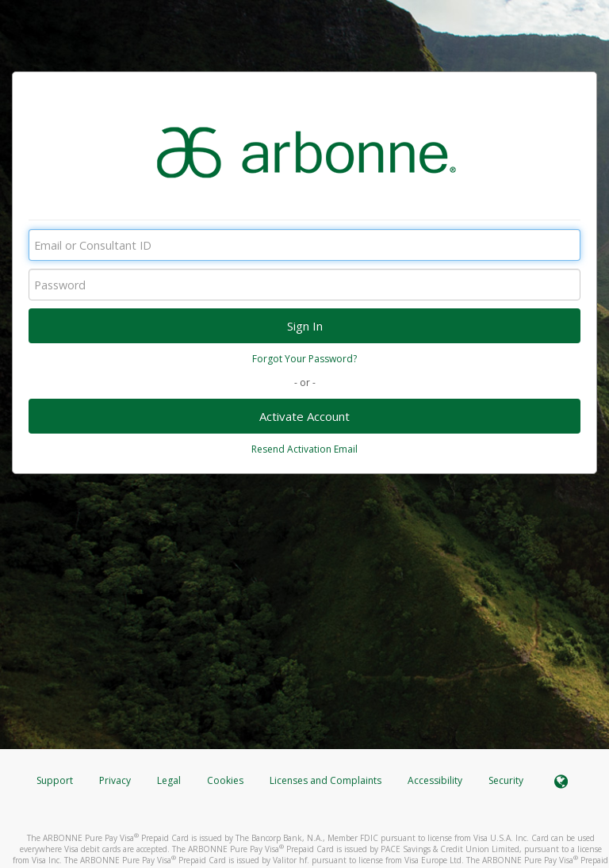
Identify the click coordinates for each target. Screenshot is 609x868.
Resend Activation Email (304, 449)
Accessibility (435, 780)
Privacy (115, 780)
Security (506, 780)
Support (55, 780)
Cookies (225, 780)
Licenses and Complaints (327, 780)
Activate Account (304, 416)
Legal (169, 780)
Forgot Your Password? (304, 359)
